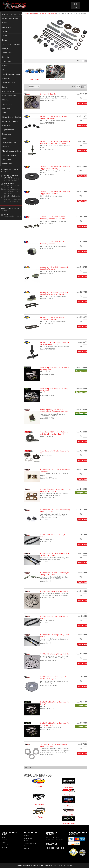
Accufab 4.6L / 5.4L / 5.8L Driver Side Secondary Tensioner (53, 243)
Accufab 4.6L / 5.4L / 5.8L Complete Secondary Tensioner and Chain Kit (53, 218)
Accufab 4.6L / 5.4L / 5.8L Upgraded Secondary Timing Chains (53, 318)
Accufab (39, 787)
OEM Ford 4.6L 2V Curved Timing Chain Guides (54, 536)
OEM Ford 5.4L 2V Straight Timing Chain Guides (55, 636)
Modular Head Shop (69, 815)
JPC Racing (39, 817)
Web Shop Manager (67, 865)
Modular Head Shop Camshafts (11, 176)
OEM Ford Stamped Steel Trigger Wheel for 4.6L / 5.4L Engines (54, 678)
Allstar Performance (69, 787)
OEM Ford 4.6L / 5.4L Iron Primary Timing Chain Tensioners (55, 511)
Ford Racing (69, 806)
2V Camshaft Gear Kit (48, 94)
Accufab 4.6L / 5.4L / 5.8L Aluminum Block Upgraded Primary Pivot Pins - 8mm (55, 142)
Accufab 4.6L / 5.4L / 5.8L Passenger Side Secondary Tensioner (55, 268)
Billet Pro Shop (39, 805)
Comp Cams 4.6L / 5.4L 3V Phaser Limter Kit (55, 452)
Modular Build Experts (12, 196)
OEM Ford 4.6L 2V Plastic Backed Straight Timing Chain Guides (55, 554)
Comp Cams (69, 795)
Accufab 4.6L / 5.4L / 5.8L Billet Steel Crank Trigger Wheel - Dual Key (55, 168)
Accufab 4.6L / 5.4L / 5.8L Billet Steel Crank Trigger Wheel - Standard (55, 193)
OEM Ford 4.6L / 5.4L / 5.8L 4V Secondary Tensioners (55, 471)
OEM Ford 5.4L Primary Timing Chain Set (55, 654)
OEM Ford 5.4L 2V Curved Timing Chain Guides (54, 617)
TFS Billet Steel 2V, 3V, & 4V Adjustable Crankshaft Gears (54, 745)
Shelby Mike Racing (69, 824)
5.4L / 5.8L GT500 (56, 80)
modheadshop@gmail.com (55, 840)
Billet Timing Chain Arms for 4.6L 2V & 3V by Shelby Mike (55, 368)
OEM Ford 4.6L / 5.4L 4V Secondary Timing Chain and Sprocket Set (55, 490)
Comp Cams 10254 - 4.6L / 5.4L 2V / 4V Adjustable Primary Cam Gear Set (54, 433)
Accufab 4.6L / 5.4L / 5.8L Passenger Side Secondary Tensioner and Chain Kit (55, 293)
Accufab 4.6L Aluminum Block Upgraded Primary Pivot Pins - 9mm (55, 343)
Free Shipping (9, 183)
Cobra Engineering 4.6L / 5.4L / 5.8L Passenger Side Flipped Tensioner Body (54, 411)
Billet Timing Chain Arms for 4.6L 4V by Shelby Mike (54, 390)
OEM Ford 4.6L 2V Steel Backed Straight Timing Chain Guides (55, 574)
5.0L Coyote (34, 80)
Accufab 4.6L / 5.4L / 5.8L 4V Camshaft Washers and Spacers (54, 117)
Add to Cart (82, 103)
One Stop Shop (9, 188)
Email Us (7, 214)
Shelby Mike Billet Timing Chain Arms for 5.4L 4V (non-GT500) (55, 724)
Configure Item (81, 371)
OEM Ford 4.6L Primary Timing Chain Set (55, 591)
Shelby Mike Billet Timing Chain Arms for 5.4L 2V (55, 703)
